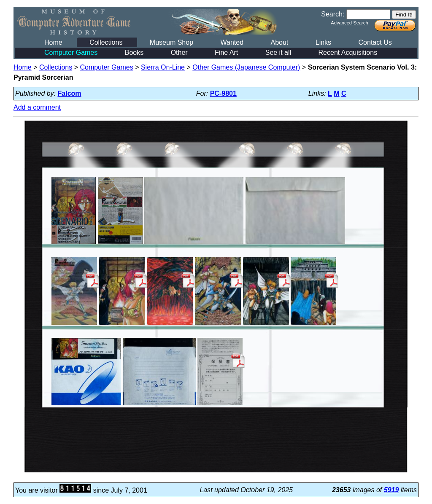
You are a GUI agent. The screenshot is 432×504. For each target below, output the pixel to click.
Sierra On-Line (163, 67)
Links (323, 42)
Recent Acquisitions (348, 53)
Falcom (70, 93)
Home (53, 42)
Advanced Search (349, 23)
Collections (106, 42)
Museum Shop (171, 42)
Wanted (232, 42)
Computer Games (71, 53)
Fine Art (226, 53)
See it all (278, 53)
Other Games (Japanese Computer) (246, 67)
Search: (333, 14)
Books (134, 53)
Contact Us (375, 42)
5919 (391, 490)
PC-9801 (223, 93)
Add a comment (37, 107)
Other (179, 53)
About (279, 42)
